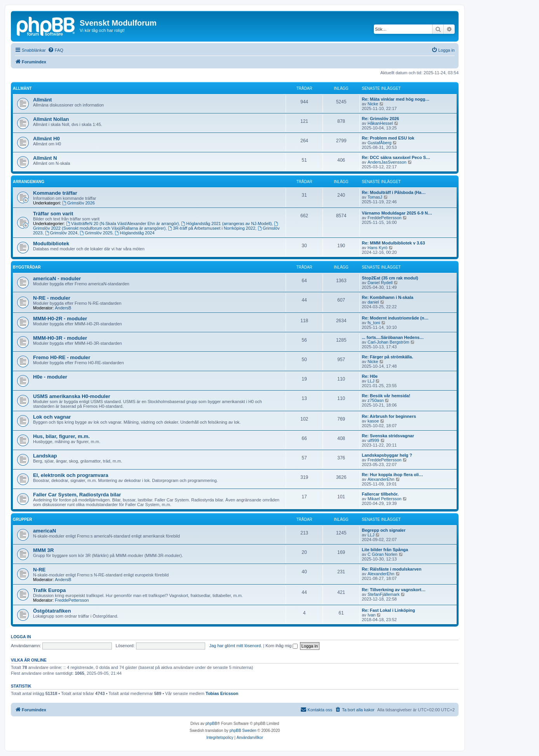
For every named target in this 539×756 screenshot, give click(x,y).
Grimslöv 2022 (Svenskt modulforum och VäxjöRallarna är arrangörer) (156, 226)
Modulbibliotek (51, 244)
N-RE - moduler (52, 298)
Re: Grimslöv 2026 (380, 119)
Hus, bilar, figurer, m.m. (61, 436)
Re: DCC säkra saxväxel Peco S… (396, 157)
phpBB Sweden (243, 731)
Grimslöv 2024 (61, 233)
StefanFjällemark (384, 594)
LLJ (371, 381)
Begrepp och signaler (384, 530)
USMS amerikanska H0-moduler (72, 396)
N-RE (39, 570)
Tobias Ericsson (222, 693)
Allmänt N (45, 158)
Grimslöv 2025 (96, 233)
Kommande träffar (55, 193)
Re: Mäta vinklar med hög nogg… (396, 99)
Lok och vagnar (52, 417)
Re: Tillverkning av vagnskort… (394, 590)
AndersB (63, 308)
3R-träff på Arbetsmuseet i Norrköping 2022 (212, 228)
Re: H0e (370, 376)
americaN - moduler (57, 278)
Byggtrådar (27, 267)
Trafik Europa (49, 590)
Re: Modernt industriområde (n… (395, 318)
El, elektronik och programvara (71, 475)
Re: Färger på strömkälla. (387, 357)
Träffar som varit (53, 214)
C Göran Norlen (383, 554)
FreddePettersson (385, 218)
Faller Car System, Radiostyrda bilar (77, 495)
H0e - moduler (50, 377)
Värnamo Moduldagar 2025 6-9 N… (397, 213)
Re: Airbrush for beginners (389, 416)
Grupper (22, 519)
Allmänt (22, 88)
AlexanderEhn (381, 479)
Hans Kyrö (378, 248)
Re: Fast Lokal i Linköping (388, 610)
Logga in (21, 637)
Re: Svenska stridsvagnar (388, 436)
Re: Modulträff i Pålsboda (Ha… (394, 192)
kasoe (373, 421)
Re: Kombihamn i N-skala (388, 297)
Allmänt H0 (46, 139)
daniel (373, 302)
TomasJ (375, 197)
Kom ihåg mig (282, 646)
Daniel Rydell (380, 283)
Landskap (45, 456)
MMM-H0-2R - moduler (60, 319)
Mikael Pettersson (385, 499)
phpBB (211, 724)
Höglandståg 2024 (134, 233)
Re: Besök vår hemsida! (386, 396)
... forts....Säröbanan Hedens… (393, 337)
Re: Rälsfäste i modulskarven (392, 569)
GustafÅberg (380, 143)
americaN (44, 531)
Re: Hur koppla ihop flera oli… (392, 475)
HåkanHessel (380, 123)
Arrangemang (29, 182)
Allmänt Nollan (51, 119)
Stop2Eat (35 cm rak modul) (390, 278)
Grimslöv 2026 (78, 203)
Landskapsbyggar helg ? (387, 455)
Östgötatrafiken (52, 611)
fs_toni (374, 323)
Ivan (372, 615)
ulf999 (373, 440)
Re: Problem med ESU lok (388, 138)
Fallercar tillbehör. (380, 494)
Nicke (373, 104)
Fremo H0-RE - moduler (62, 357)
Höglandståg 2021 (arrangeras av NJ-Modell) (226, 223)
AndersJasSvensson (387, 162)
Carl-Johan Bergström (389, 342)
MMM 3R (43, 550)
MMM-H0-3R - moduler (60, 338)
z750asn (376, 400)
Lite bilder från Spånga (385, 550)
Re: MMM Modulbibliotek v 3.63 (393, 243)
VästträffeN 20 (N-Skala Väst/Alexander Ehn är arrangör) (122, 223)
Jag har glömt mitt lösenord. (235, 646)
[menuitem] (56, 50)
